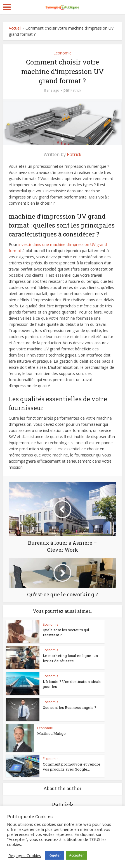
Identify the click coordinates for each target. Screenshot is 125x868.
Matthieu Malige (51, 733)
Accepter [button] (76, 855)
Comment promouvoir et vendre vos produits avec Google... (72, 767)
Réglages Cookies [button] (25, 855)
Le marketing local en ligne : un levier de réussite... (70, 658)
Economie (62, 53)
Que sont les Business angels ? (69, 707)
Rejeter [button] (55, 855)
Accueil (15, 28)
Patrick (76, 90)
